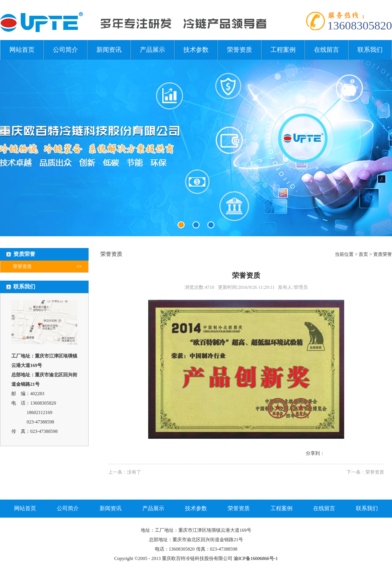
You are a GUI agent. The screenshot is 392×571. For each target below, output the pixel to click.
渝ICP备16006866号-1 (256, 558)
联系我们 (370, 50)
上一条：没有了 (125, 472)
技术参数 (196, 50)
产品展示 (152, 50)
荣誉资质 (240, 50)
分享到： (315, 453)
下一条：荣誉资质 (365, 472)
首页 (363, 254)
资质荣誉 (383, 254)
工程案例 (283, 50)
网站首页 (22, 50)
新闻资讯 (109, 50)
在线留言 (327, 50)
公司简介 (65, 50)
